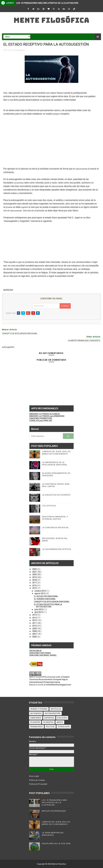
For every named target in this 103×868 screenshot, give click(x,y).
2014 (35, 615)
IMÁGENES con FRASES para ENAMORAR (47, 416)
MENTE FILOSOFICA (38, 677)
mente (60, 722)
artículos (56, 709)
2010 (35, 626)
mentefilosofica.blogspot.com (58, 685)
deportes (49, 718)
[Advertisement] (51, 141)
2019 (35, 577)
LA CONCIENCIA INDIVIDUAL (56, 527)
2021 (35, 572)
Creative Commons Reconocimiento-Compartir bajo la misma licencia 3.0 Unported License (49, 680)
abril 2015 (39, 612)
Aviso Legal (34, 776)
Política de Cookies (37, 780)
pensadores (37, 727)
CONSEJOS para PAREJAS (41, 421)
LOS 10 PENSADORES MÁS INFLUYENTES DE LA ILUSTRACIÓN (47, 3)
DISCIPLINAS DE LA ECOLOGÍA (56, 844)
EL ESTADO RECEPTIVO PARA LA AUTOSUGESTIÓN (48, 606)
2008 (35, 631)
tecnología (64, 727)
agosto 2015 (40, 594)
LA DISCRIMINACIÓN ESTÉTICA (57, 549)
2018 (35, 580)
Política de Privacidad (38, 784)
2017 (35, 583)
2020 (35, 574)
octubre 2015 (40, 591)
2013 (35, 618)
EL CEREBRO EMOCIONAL (45, 599)
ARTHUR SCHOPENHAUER (54, 811)
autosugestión (19, 50)
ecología (62, 718)
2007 (35, 634)
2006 (35, 637)
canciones (36, 718)
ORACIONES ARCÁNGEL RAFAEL (43, 655)
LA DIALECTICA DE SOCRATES (56, 495)
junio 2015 (39, 609)
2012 (35, 620)
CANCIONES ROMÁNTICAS (41, 418)
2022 (35, 569)
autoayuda (36, 713)
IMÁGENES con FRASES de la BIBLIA (45, 414)
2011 (35, 623)
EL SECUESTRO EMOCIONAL (46, 596)
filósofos (48, 722)
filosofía (35, 722)
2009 (35, 629)
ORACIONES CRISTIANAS (40, 653)
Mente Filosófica (51, 20)
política (50, 727)
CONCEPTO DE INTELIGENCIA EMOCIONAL (52, 602)
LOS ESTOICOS (49, 506)
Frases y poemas (39, 709)
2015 (35, 588)
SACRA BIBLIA (35, 651)
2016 (35, 585)
